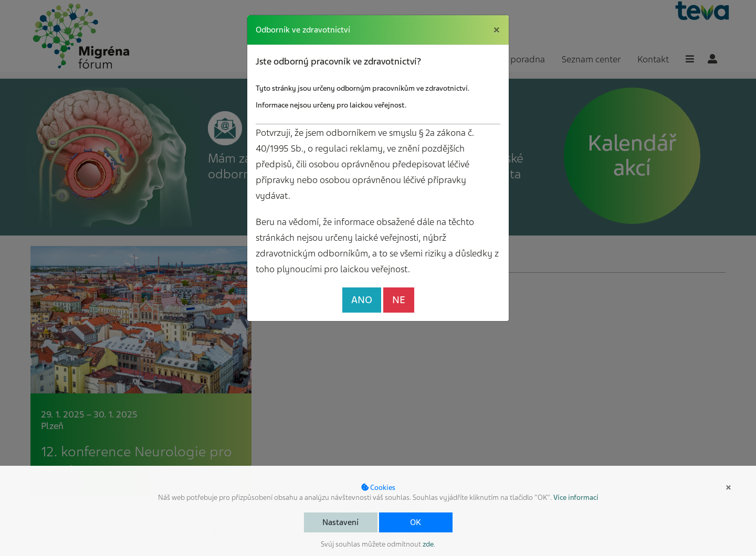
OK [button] (416, 522)
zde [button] (428, 544)
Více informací (576, 498)
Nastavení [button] (340, 522)
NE (399, 300)
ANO (362, 300)
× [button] (728, 487)
